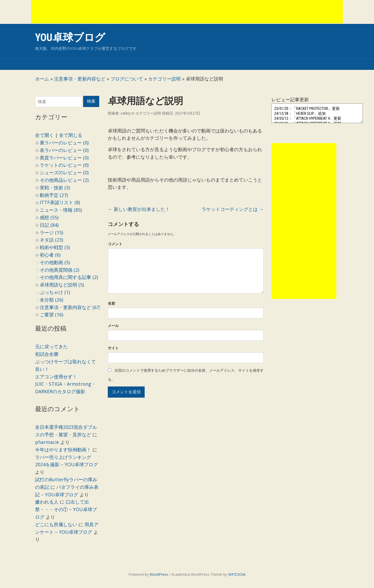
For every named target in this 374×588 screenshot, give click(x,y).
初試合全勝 (47, 354)
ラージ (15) (51, 232)
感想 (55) (49, 217)
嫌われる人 (47, 502)
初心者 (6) (50, 255)
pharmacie (47, 442)
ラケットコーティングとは (233, 209)
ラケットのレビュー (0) (64, 165)
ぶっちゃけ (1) (55, 292)
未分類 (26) (51, 300)
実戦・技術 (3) (55, 188)
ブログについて (127, 79)
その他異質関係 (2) (59, 270)
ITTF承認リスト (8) (60, 202)
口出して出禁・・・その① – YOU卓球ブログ (66, 509)
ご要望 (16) (51, 315)
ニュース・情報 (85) (61, 210)
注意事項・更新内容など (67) (70, 307)
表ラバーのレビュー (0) (64, 150)
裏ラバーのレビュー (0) (64, 143)
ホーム (42, 79)
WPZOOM (237, 574)
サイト (113, 348)
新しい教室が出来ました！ (139, 209)
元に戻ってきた (51, 346)
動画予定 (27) (54, 195)
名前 (111, 303)
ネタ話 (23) (51, 240)
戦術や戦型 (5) (55, 247)
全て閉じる (71, 135)
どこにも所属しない (56, 524)
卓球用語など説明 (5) (62, 285)
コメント (115, 244)
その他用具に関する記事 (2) (69, 277)
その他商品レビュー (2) (64, 180)
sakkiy (126, 113)
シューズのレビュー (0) (64, 172)
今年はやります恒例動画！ (63, 450)
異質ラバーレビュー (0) (64, 158)
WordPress (159, 574)
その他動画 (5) (55, 262)
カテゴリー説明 (164, 79)
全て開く (44, 135)
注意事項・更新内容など (80, 79)
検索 (91, 101)
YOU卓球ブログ (70, 38)
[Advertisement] (187, 12)
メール (113, 326)
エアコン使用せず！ (56, 377)
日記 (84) (49, 225)
